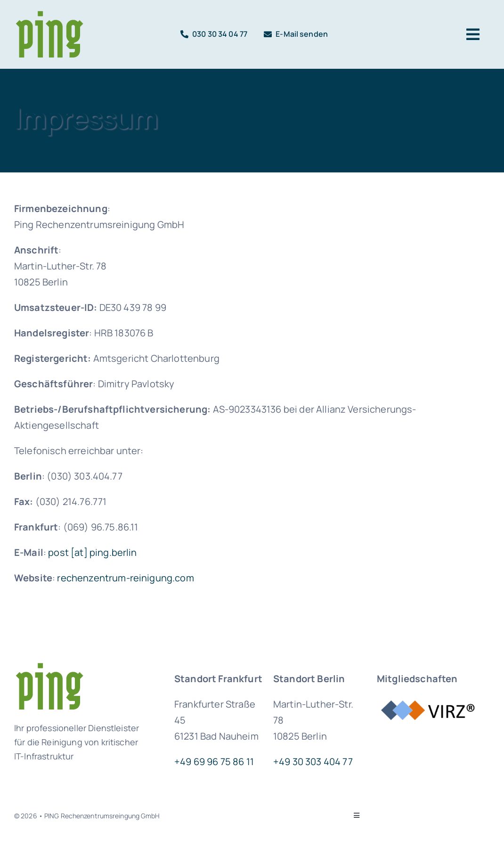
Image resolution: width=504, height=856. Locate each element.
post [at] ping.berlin (92, 552)
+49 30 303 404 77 (313, 762)
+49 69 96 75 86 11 (214, 762)
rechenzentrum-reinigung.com (125, 578)
